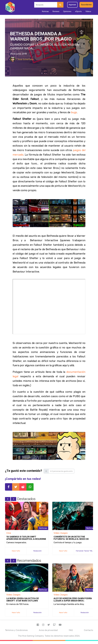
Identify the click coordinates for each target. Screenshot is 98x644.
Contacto (88, 630)
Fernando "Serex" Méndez (86, 551)
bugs (74, 112)
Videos (88, 11)
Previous (8, 499)
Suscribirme (86, 5)
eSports (78, 11)
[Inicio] (10, 7)
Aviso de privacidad (48, 630)
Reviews (56, 11)
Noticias (45, 11)
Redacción (38, 551)
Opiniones (67, 11)
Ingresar (72, 5)
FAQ (71, 630)
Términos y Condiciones (16, 630)
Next (14, 499)
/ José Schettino (22, 59)
